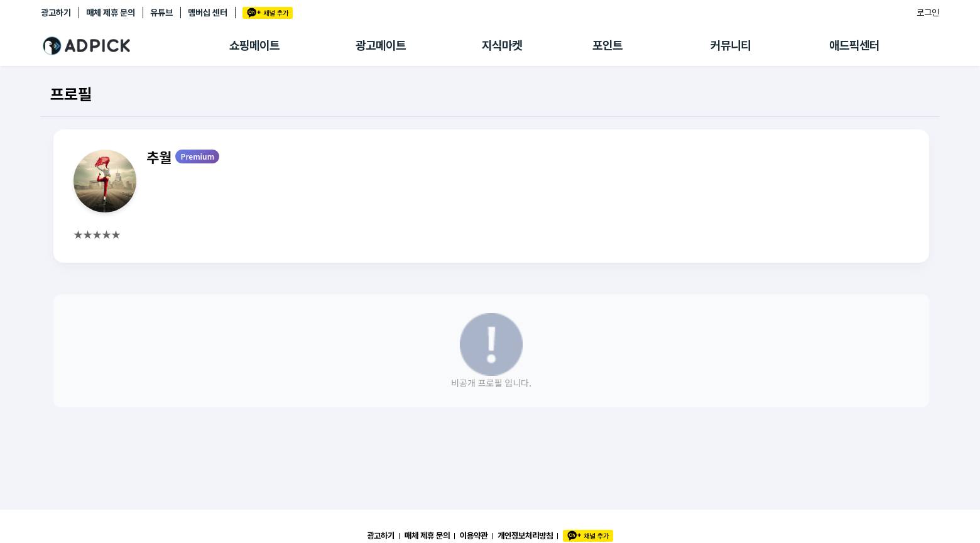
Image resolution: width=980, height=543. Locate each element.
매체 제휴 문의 (111, 13)
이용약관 (474, 535)
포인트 (607, 46)
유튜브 (161, 13)
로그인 (928, 13)
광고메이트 (381, 46)
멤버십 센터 (208, 13)
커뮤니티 (731, 46)
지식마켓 (502, 46)
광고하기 (56, 13)
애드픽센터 (854, 46)
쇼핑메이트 (254, 46)
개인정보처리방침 (525, 535)
